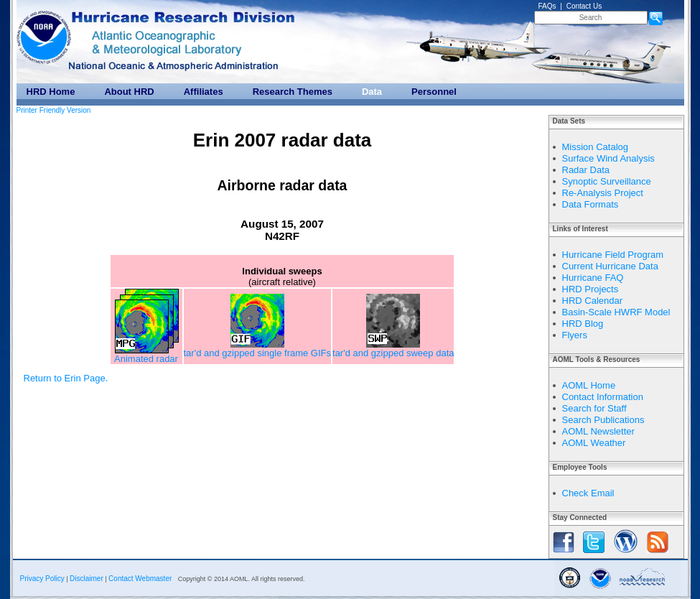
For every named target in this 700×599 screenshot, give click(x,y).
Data (372, 92)
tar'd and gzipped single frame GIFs (258, 349)
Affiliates (204, 92)
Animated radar (146, 354)
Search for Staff (594, 408)
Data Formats (591, 204)
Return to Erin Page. (66, 378)
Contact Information (603, 397)
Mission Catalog (596, 147)
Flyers (575, 335)
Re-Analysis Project (603, 193)
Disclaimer (87, 579)
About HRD (129, 92)
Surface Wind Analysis (608, 158)
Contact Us (584, 6)
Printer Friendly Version (54, 110)
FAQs (547, 6)
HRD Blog (583, 324)
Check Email (588, 493)
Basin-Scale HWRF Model (616, 312)
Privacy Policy (42, 579)
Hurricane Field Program (613, 255)
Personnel (434, 92)
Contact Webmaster (140, 579)
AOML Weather (594, 443)
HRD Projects (591, 289)
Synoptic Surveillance (607, 181)
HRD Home (51, 92)
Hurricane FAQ (593, 278)
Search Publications (603, 420)
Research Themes (293, 92)
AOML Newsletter (598, 431)
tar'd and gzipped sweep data (393, 349)
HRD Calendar (593, 301)
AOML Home (589, 385)
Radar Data (586, 170)
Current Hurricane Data (610, 266)
